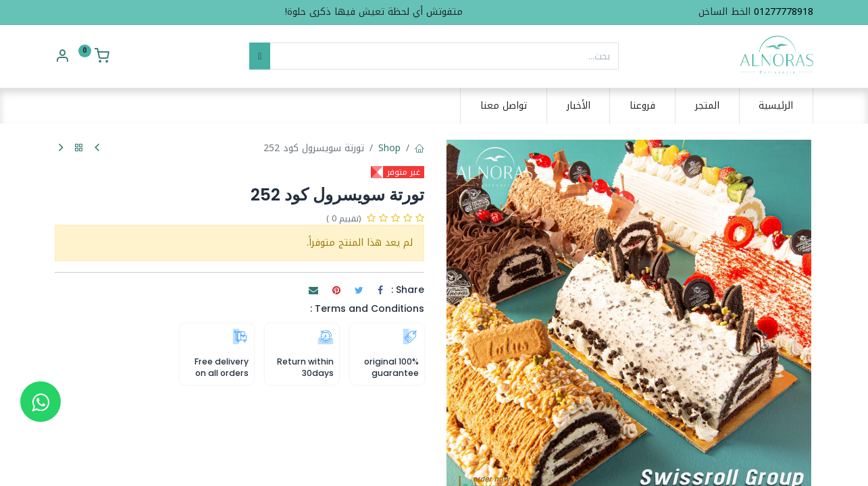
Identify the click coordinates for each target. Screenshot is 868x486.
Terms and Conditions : (367, 308)
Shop (389, 148)
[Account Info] (62, 58)
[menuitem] (776, 106)
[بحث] (260, 56)
